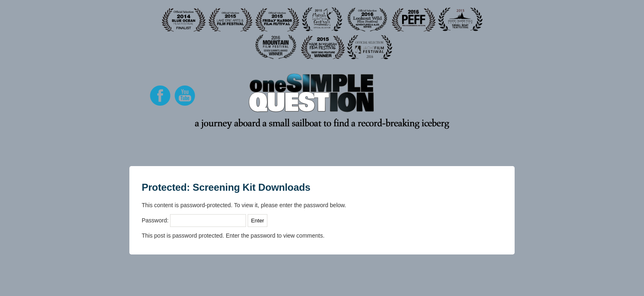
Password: (194, 220)
